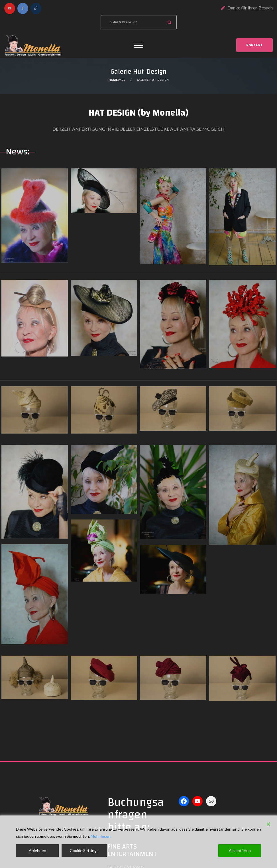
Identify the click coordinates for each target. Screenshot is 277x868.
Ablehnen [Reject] (37, 850)
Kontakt (254, 45)
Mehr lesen (101, 836)
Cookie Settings (84, 850)
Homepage (117, 80)
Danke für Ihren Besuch (250, 8)
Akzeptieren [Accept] (240, 850)
